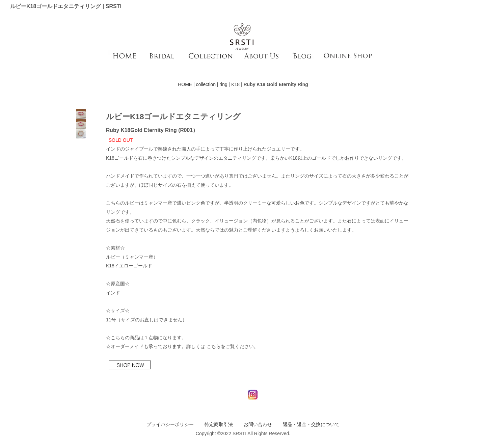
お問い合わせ (258, 424)
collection (206, 84)
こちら (214, 346)
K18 (235, 84)
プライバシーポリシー (170, 424)
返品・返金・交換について (311, 424)
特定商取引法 (219, 424)
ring (223, 84)
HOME (185, 84)
